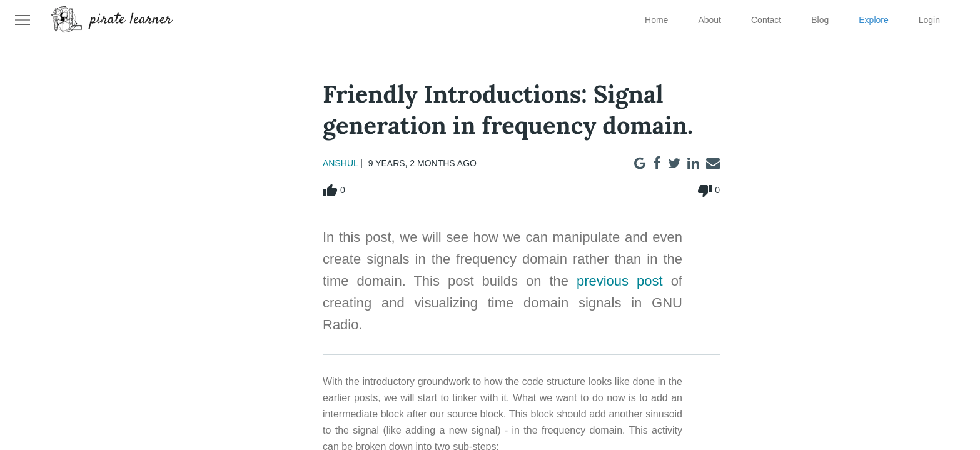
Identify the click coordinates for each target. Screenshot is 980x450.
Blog (820, 20)
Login (929, 20)
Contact (766, 20)
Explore (873, 20)
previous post (620, 281)
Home (656, 20)
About (710, 20)
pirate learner (131, 20)
